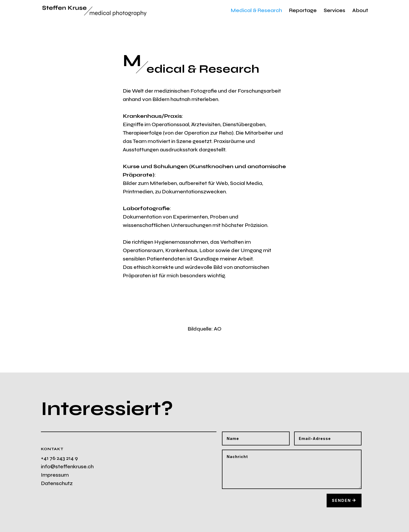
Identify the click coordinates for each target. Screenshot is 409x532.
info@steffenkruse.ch (67, 467)
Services (334, 11)
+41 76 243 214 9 (59, 458)
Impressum (55, 475)
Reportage (303, 11)
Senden (341, 500)
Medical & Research (256, 11)
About (360, 11)
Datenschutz (57, 483)
